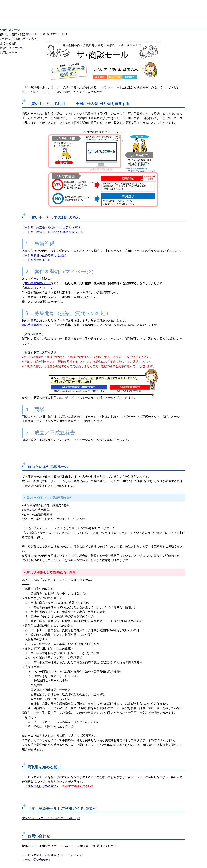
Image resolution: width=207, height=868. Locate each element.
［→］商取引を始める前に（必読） (45, 255)
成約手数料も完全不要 (79, 17)
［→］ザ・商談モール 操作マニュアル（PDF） (52, 227)
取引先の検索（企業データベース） (80, 24)
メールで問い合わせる (36, 860)
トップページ (32, 24)
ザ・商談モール (29, 34)
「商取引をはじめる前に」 (42, 786)
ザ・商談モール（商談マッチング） (127, 24)
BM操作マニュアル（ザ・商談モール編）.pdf (51, 818)
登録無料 (37, 17)
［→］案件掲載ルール (36, 260)
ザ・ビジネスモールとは (144, 5)
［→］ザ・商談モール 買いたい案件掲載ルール (52, 232)
